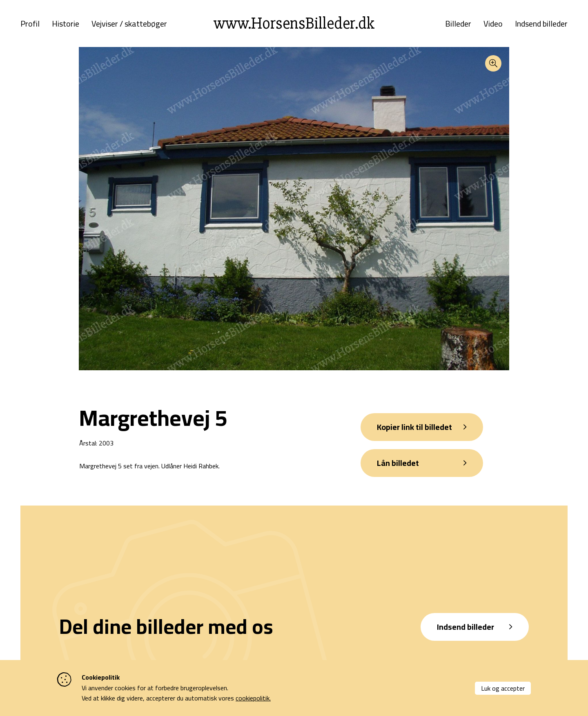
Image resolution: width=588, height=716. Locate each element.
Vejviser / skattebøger (129, 24)
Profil (30, 24)
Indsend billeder (541, 24)
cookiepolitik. (253, 698)
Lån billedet (398, 463)
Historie (66, 24)
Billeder (458, 24)
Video (493, 24)
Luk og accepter (503, 688)
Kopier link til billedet (414, 427)
